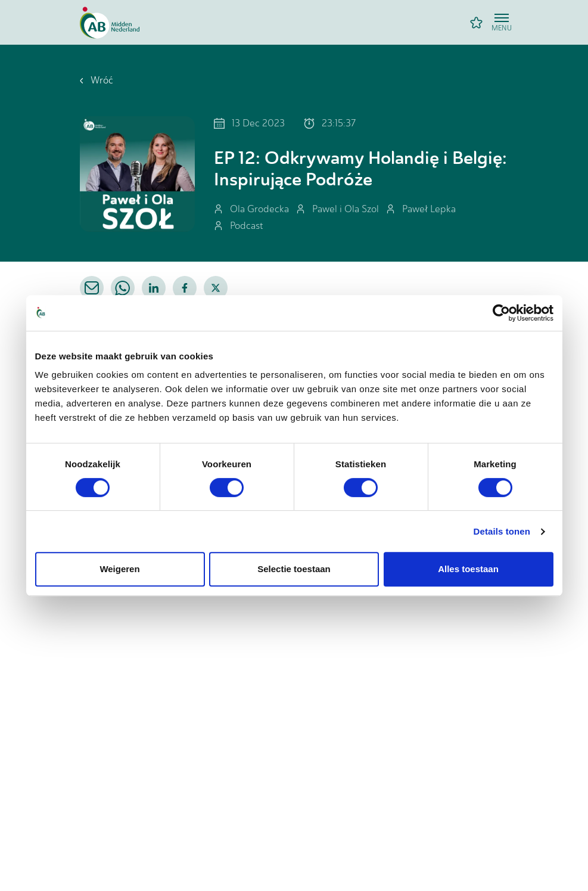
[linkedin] (154, 288)
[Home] (110, 23)
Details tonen (502, 531)
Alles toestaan (468, 569)
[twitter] (216, 288)
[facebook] (185, 288)
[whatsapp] (123, 288)
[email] (92, 288)
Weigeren (119, 569)
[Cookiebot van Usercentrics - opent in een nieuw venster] (501, 313)
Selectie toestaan (294, 569)
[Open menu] (502, 23)
